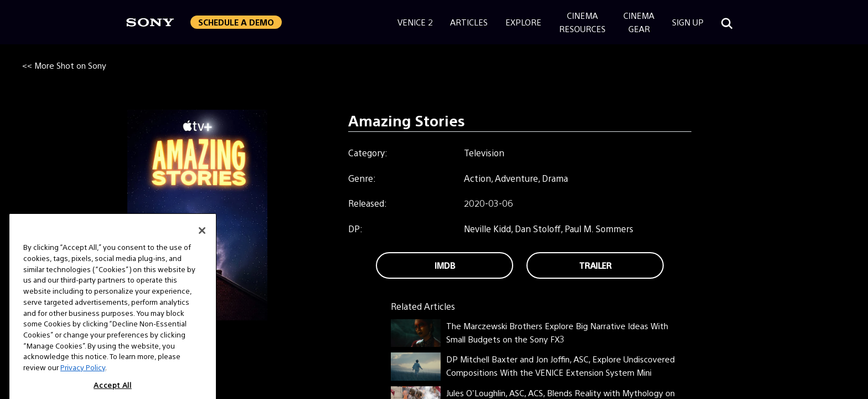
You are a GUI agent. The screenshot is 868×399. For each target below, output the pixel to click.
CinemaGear (639, 22)
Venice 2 (415, 22)
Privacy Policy (83, 376)
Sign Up (688, 22)
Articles (469, 22)
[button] (236, 22)
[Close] (202, 239)
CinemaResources (582, 22)
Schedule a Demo (236, 22)
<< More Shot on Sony (64, 65)
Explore (523, 22)
